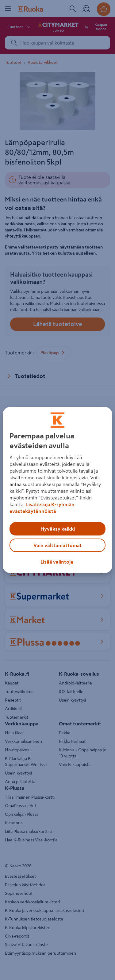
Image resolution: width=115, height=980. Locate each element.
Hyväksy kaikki (58, 529)
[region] (57, 490)
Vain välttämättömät (58, 545)
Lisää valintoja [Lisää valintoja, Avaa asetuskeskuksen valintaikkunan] (57, 562)
